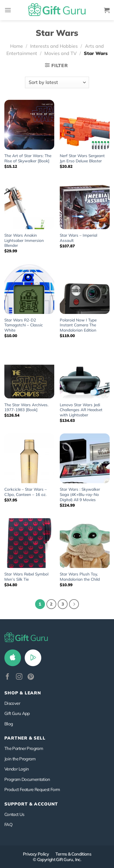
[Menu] (8, 10)
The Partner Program (24, 748)
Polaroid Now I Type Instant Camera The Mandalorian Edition (78, 325)
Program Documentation (27, 779)
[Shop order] (57, 82)
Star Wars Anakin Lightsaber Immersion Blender (24, 240)
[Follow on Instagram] (19, 677)
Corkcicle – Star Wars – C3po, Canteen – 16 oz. (26, 492)
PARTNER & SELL (25, 738)
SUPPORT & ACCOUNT (31, 804)
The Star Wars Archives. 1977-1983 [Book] (26, 407)
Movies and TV (60, 53)
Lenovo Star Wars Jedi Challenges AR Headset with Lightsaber (81, 410)
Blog (9, 724)
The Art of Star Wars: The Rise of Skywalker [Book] (28, 158)
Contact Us (14, 814)
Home (17, 46)
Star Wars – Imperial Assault (78, 238)
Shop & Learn (23, 693)
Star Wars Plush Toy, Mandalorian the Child (80, 576)
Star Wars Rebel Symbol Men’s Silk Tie (26, 576)
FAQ (8, 824)
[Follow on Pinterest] (31, 677)
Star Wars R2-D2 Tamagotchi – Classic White (24, 325)
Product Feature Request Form (32, 789)
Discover (12, 703)
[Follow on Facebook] (8, 677)
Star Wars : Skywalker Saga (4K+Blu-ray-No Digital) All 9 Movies (80, 494)
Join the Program (20, 759)
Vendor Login (17, 769)
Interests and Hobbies (54, 46)
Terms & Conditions (73, 854)
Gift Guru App (17, 713)
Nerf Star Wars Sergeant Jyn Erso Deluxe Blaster (82, 158)
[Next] (74, 604)
